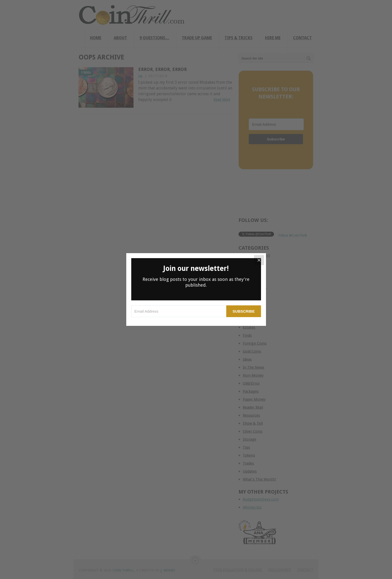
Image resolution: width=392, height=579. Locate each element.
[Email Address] (179, 311)
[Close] (259, 260)
